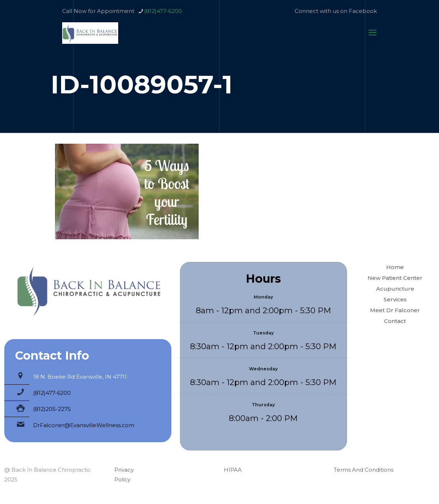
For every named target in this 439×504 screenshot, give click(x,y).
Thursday (263, 405)
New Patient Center (395, 278)
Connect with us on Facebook (336, 11)
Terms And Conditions (364, 470)
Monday (263, 297)
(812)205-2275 (52, 409)
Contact (395, 321)
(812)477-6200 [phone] (163, 11)
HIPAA (233, 470)
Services (395, 299)
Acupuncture (395, 289)
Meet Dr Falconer (395, 310)
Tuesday (263, 333)
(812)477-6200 (52, 393)
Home (395, 267)
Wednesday (263, 369)
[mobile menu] (373, 33)
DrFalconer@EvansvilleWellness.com (84, 425)
